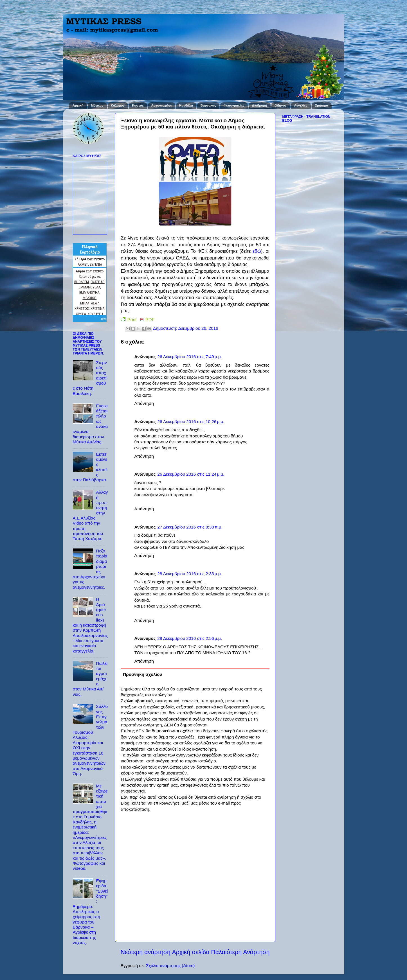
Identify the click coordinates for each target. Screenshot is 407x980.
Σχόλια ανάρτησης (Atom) (170, 966)
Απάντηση (144, 403)
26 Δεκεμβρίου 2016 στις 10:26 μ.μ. (191, 422)
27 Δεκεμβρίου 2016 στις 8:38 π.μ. (190, 527)
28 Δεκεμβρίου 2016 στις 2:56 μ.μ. (190, 638)
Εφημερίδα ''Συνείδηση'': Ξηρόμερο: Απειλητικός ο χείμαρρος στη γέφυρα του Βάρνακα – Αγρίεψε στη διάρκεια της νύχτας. (90, 912)
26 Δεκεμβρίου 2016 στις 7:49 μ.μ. (190, 357)
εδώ (257, 251)
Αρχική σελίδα (191, 952)
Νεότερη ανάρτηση (146, 952)
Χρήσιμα (322, 105)
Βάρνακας (208, 105)
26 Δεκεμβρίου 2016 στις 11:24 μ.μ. (191, 474)
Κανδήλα (186, 105)
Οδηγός (280, 105)
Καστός (138, 105)
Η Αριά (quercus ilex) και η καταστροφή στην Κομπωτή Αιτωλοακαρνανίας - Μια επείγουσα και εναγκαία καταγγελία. (90, 625)
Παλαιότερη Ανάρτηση (240, 952)
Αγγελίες (301, 105)
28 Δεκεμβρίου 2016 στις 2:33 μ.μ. (190, 574)
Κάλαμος (118, 105)
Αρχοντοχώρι (161, 105)
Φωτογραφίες (234, 105)
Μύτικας (97, 105)
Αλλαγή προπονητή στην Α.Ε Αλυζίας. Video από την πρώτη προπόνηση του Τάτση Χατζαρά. (90, 515)
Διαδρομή (260, 105)
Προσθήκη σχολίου (142, 674)
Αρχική (78, 105)
